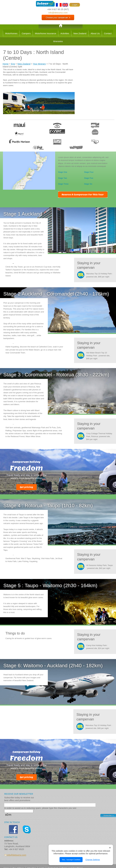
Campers (26, 33)
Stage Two (63, 178)
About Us (95, 33)
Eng (13, 64)
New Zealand (80, 33)
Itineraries (58, 41)
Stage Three (63, 184)
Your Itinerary (39, 64)
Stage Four (89, 172)
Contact (108, 33)
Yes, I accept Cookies (71, 860)
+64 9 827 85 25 (55, 9)
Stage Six (88, 184)
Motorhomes (11, 33)
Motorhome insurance (46, 33)
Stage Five (89, 178)
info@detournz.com (58, 13)
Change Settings (93, 860)
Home (6, 64)
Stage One (63, 172)
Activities (65, 33)
